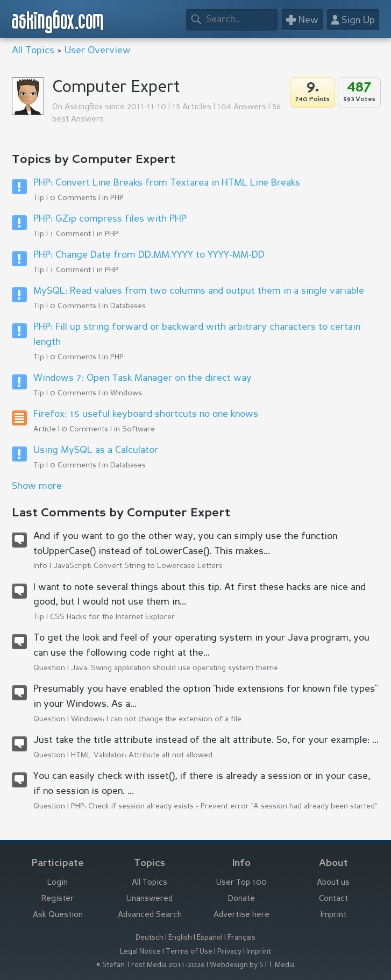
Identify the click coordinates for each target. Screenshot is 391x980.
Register (58, 899)
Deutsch (150, 938)
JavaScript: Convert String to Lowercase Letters (138, 566)
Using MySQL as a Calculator (96, 450)
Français (241, 938)
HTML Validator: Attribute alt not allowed (142, 755)
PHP (117, 198)
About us (333, 883)
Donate (241, 899)
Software (138, 429)
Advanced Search (150, 915)
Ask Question (58, 915)
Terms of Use (189, 952)
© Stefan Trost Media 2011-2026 (151, 965)
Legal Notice (140, 952)
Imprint (333, 915)
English (180, 938)
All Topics (33, 51)
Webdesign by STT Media (252, 965)
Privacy (229, 952)
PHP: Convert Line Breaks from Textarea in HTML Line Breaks (167, 183)
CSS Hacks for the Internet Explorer (112, 617)
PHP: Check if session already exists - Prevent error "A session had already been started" (224, 806)
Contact (333, 899)
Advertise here (241, 915)
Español (210, 938)
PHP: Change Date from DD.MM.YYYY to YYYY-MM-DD (149, 255)
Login (58, 883)
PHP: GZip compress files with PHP (110, 219)
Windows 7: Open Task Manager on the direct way (143, 378)
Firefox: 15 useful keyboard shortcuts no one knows (146, 414)
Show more (37, 486)
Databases (128, 306)
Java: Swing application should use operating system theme (175, 668)
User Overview (98, 51)
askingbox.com (58, 22)
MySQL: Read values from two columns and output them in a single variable (199, 291)
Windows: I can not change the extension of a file (156, 719)
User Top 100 (241, 883)
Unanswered (150, 899)
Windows (126, 393)
